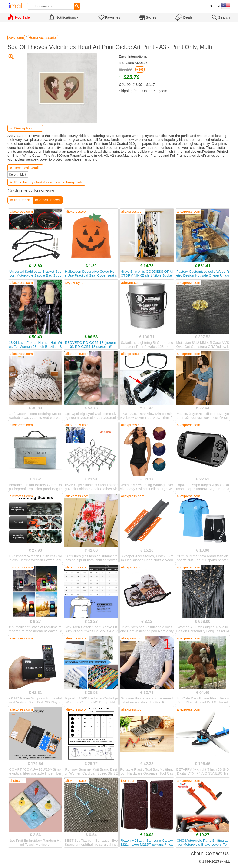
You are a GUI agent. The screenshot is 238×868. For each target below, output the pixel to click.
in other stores (48, 200)
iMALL (225, 861)
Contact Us (217, 853)
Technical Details (25, 168)
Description (21, 128)
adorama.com (132, 283)
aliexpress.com (21, 211)
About (197, 853)
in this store (20, 200)
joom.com (129, 780)
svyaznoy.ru (74, 283)
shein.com (17, 780)
